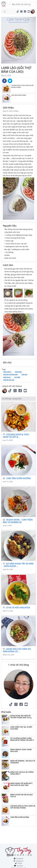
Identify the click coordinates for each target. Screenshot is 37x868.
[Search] (22, 4)
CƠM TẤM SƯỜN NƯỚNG (18, 478)
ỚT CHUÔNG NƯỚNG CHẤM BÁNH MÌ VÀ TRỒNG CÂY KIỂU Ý (22, 739)
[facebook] (4, 81)
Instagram (20, 861)
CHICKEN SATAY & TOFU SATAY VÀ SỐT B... (16, 436)
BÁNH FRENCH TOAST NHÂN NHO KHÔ (21, 750)
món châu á (7, 372)
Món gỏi (24, 375)
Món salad (7, 377)
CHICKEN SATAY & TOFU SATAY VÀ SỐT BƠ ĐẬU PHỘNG (23, 807)
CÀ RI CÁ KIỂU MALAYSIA (18, 608)
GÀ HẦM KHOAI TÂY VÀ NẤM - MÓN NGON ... (18, 565)
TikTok (20, 863)
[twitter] (10, 81)
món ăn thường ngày (11, 375)
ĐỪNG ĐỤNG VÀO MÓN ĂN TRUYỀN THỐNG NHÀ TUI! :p (21, 717)
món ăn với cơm (9, 380)
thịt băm (17, 377)
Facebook (20, 859)
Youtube (20, 866)
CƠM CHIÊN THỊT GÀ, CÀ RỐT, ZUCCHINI (21, 728)
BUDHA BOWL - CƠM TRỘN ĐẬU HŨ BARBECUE (18, 521)
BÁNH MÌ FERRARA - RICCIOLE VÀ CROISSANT (23, 762)
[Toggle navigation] (5, 11)
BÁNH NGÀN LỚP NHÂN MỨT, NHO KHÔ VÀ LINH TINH (22, 784)
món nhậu (18, 372)
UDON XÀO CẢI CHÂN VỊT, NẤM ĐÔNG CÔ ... (17, 650)
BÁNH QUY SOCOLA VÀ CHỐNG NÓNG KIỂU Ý (22, 773)
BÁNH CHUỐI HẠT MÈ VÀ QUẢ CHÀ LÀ (21, 796)
